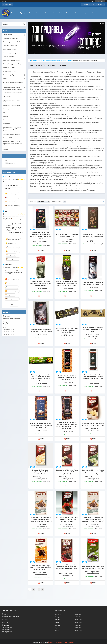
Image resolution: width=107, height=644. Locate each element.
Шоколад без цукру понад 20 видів (13, 64)
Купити (42, 250)
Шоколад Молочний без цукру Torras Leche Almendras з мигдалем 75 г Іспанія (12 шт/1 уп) (93, 519)
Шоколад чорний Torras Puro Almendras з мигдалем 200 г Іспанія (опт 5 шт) (67, 378)
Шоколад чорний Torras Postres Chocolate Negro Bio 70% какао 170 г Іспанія (93, 236)
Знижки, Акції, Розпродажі (10, 53)
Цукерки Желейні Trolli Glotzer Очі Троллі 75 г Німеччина (14, 233)
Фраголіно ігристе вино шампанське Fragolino (13, 83)
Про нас (69, 13)
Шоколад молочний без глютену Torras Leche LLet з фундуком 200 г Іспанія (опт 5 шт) (41, 425)
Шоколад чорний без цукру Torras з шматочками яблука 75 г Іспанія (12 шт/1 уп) (67, 472)
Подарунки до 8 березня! (10, 49)
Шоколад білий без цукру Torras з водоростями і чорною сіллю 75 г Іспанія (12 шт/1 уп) (93, 472)
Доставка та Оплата (90, 13)
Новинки (5, 120)
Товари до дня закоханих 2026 (11, 42)
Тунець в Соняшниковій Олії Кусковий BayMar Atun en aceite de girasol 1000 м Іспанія (14, 272)
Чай (4, 113)
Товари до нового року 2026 (11, 38)
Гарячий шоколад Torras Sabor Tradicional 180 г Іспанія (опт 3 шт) (93, 284)
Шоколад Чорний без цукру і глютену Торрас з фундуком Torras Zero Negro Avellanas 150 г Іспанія (41, 235)
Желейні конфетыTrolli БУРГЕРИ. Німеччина (14, 225)
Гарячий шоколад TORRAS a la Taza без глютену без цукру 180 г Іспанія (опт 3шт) (41, 284)
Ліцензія (5, 149)
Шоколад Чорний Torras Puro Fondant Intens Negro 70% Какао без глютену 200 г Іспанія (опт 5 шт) (93, 378)
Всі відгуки (14, 305)
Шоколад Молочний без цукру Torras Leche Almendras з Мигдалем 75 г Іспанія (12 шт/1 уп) (41, 519)
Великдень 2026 (7, 138)
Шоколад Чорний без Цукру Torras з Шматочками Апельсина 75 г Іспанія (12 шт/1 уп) (41, 568)
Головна (38, 13)
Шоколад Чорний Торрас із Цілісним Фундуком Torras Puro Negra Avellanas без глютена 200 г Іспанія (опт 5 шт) (67, 425)
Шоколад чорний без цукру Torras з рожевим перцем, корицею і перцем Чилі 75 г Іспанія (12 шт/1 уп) (67, 568)
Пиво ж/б (5, 116)
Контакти (78, 13)
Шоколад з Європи (67, 60)
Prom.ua (62, 641)
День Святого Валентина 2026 (11, 134)
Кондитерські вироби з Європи (52, 60)
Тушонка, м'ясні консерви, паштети (13, 93)
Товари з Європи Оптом (9, 57)
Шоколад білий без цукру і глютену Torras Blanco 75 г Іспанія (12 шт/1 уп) (41, 472)
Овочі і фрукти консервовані (11, 109)
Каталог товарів (50, 13)
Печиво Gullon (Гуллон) (9, 68)
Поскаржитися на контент (55, 642)
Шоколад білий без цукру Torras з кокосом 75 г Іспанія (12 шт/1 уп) (93, 424)
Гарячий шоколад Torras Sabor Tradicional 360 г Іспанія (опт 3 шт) (41, 330)
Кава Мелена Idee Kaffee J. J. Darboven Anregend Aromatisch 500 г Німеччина (14, 187)
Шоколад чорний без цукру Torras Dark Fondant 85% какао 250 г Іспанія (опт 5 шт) (67, 330)
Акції (61, 13)
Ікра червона (6, 124)
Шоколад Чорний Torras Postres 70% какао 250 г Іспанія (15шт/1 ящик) (93, 329)
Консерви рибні (7, 96)
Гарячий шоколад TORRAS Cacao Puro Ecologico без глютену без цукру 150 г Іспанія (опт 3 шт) (67, 284)
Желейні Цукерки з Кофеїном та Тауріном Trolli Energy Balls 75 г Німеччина (14, 229)
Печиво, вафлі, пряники (9, 71)
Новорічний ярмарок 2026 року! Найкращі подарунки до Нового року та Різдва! (13, 143)
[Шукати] (24, 24)
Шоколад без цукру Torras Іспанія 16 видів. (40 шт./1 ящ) (67, 235)
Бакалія (5, 79)
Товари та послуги (37, 60)
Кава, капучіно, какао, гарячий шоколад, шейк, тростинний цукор (12, 88)
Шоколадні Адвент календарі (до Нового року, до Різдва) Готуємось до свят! (12, 129)
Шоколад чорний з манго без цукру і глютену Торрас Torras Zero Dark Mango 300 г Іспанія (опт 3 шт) (41, 378)
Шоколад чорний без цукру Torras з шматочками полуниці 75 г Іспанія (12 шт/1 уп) (67, 519)
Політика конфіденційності (68, 642)
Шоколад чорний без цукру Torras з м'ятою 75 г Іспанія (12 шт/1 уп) (93, 568)
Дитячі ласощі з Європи (9, 75)
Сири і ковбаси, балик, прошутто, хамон (12, 101)
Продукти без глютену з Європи (12, 105)
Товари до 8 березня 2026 (10, 46)
